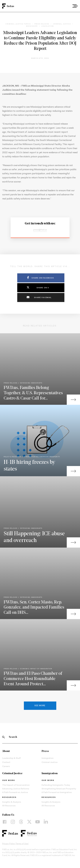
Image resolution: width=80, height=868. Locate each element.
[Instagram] (13, 822)
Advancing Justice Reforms (16, 789)
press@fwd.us (40, 230)
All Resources (9, 806)
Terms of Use (22, 844)
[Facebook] (5, 822)
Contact (6, 762)
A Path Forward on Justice (15, 793)
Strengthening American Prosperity (59, 789)
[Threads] (21, 822)
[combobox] (67, 6)
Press (45, 751)
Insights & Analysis (12, 802)
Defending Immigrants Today (56, 785)
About (6, 751)
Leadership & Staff (11, 758)
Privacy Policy (8, 844)
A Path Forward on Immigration (57, 793)
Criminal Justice (50, 762)
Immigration (48, 758)
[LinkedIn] (46, 822)
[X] (29, 822)
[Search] (4, 737)
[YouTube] (38, 822)
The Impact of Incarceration (16, 785)
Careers (6, 767)
